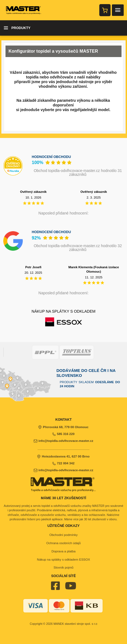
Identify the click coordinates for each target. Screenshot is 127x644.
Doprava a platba (64, 551)
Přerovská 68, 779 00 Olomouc (63, 427)
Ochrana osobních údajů (63, 543)
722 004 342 (63, 463)
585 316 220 (63, 434)
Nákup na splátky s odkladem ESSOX (63, 560)
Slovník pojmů (63, 567)
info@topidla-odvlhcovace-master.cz (63, 441)
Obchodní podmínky (63, 535)
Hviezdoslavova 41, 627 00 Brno (63, 456)
